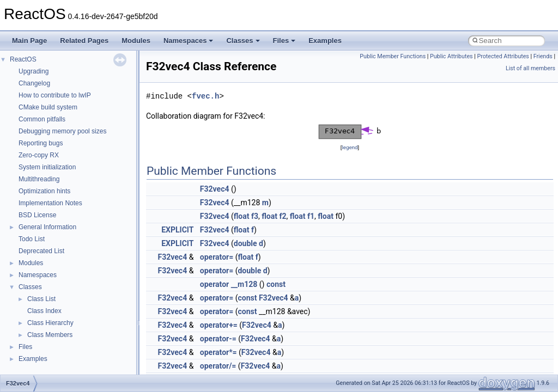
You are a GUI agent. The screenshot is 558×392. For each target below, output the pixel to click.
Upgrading (34, 71)
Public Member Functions (393, 56)
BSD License (37, 215)
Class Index (44, 311)
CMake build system (48, 107)
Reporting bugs (41, 143)
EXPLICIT (177, 230)
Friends (543, 56)
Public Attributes (451, 56)
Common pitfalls (42, 119)
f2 (283, 216)
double (245, 243)
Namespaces (189, 41)
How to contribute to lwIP (55, 95)
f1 (311, 216)
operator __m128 (229, 284)
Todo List (32, 239)
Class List (41, 299)
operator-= (218, 339)
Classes (243, 41)
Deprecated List (41, 251)
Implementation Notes (50, 203)
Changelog (34, 83)
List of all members (530, 68)
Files (284, 41)
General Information (47, 227)
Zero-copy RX (39, 155)
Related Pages (84, 41)
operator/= (218, 366)
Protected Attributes (503, 56)
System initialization (47, 167)
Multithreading (39, 179)
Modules (136, 41)
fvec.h (205, 96)
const (276, 284)
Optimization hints (44, 191)
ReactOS (23, 59)
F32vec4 (215, 189)
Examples (325, 41)
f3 (255, 216)
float (242, 216)
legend (350, 147)
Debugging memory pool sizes (62, 131)
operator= (217, 257)
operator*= (219, 352)
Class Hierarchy (50, 323)
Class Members (50, 335)
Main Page (29, 41)
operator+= (219, 325)
